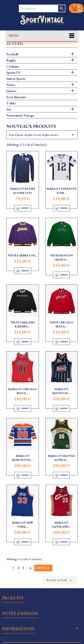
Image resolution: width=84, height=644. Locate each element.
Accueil (15, 44)
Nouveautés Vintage (20, 116)
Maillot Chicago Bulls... (23, 391)
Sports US (13, 73)
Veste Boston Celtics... (61, 257)
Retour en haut (60, 580)
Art (9, 109)
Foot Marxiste (16, 97)
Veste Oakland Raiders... (23, 324)
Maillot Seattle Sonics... (61, 458)
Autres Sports (16, 79)
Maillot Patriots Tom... (61, 191)
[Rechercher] (38, 8)
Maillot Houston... (61, 391)
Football (12, 54)
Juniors (11, 91)
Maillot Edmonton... (23, 458)
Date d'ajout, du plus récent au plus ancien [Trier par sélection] (42, 135)
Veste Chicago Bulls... (61, 324)
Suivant (43, 568)
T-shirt (11, 103)
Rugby (11, 60)
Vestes (11, 85)
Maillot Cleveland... (61, 525)
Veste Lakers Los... (23, 255)
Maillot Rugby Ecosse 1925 (23, 191)
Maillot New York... (23, 525)
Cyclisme (13, 67)
